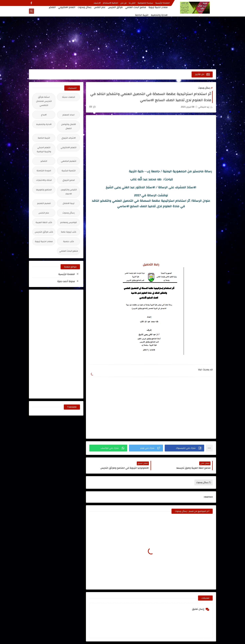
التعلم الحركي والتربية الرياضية (44, 149)
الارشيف (97, 3)
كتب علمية (68, 241)
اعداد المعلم (68, 115)
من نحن (123, 3)
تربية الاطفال (68, 203)
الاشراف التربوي (69, 138)
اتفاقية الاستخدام (111, 3)
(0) (92, 107)
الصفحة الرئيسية (162, 3)
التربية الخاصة (142, 15)
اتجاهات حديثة (69, 97)
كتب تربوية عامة (69, 232)
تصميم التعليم (44, 203)
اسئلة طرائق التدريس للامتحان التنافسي (44, 101)
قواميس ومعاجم (68, 222)
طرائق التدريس (115, 7)
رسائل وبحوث (85, 7)
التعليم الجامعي (69, 161)
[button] (184, 448)
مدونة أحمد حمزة (66, 281)
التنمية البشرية (69, 171)
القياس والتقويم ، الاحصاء (68, 192)
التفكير (52, 7)
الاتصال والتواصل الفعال (68, 126)
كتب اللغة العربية (44, 222)
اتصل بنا (132, 3)
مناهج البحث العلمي (136, 7)
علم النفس (100, 7)
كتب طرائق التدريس (44, 232)
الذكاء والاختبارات (44, 180)
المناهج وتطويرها (44, 190)
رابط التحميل (151, 264)
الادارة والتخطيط (159, 15)
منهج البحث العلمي (69, 251)
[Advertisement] (122, 43)
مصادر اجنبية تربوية (158, 7)
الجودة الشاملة (44, 171)
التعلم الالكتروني (67, 7)
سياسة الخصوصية (145, 3)
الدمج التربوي (69, 180)
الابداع (44, 115)
